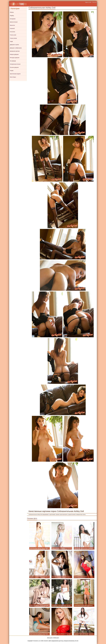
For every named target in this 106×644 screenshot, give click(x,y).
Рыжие (12, 71)
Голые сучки (13, 35)
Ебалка (12, 12)
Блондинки (13, 19)
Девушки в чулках (14, 45)
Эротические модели (15, 74)
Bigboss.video (88, 2)
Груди (11, 41)
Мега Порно (13, 77)
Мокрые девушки (14, 54)
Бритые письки (14, 22)
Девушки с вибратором (16, 48)
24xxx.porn (50, 638)
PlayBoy (12, 16)
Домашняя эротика (15, 51)
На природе (13, 61)
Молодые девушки (15, 58)
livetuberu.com (37, 641)
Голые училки (13, 38)
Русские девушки (14, 67)
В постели (12, 32)
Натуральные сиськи (15, 64)
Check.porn (56, 638)
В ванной (12, 28)
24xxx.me (94, 2)
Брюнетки (12, 25)
